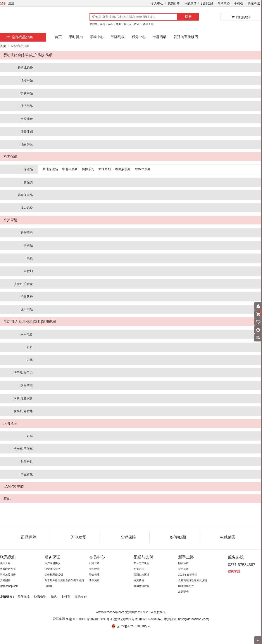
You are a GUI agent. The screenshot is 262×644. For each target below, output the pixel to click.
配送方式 (139, 569)
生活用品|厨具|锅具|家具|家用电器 (30, 322)
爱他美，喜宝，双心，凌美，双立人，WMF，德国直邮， (123, 24)
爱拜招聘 (5, 580)
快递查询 (40, 597)
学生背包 (27, 474)
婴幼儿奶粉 (25, 68)
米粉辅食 (27, 119)
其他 (7, 499)
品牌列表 (118, 37)
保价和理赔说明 (54, 575)
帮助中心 (224, 3)
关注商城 (254, 3)
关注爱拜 (5, 563)
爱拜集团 (59, 619)
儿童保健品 (25, 195)
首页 (58, 37)
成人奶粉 (27, 208)
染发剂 (28, 271)
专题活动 (160, 37)
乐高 (30, 436)
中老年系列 (70, 169)
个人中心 (157, 3)
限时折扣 (76, 37)
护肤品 (28, 245)
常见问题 (183, 569)
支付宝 (66, 597)
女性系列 (105, 169)
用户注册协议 (52, 563)
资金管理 (94, 575)
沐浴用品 (27, 310)
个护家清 (10, 220)
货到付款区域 (141, 575)
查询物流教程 (141, 586)
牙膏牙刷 (27, 131)
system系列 (143, 169)
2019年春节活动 (188, 575)
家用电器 (27, 334)
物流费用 (139, 580)
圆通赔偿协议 (186, 586)
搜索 (188, 17)
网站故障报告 (8, 575)
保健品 (28, 169)
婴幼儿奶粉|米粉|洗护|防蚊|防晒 (28, 55)
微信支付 (81, 597)
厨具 (30, 347)
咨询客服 (234, 571)
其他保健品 (50, 169)
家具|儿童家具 (23, 398)
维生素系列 (123, 169)
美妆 (30, 258)
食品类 (28, 182)
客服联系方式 (8, 569)
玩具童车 (10, 423)
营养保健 (10, 157)
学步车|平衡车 (23, 449)
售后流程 (94, 580)
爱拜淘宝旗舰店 (186, 37)
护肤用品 (27, 93)
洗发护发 (27, 144)
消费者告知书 (52, 569)
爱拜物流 (24, 597)
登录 (3, 3)
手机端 (239, 3)
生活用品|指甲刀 (22, 373)
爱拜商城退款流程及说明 (193, 580)
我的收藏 (207, 3)
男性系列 (88, 169)
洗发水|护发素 (23, 284)
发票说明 (183, 592)
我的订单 (174, 3)
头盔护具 (27, 462)
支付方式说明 (141, 563)
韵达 (54, 597)
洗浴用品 (27, 80)
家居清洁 (27, 233)
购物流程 (183, 563)
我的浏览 (190, 3)
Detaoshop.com (9, 586)
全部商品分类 (20, 37)
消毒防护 (27, 297)
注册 (11, 3)
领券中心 (97, 37)
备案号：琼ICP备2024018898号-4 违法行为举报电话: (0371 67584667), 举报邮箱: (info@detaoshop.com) (137, 619)
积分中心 (139, 37)
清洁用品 (27, 106)
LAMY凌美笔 (14, 487)
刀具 (30, 360)
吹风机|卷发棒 (23, 411)
